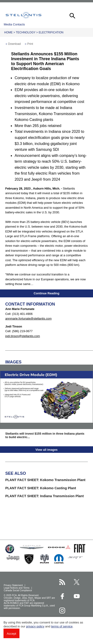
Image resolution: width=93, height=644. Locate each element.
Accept (11, 634)
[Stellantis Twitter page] (77, 582)
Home (8, 32)
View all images (46, 450)
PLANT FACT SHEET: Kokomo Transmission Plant (45, 480)
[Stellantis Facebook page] (62, 596)
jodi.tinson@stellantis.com (22, 336)
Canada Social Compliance (18, 590)
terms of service (62, 626)
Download (14, 44)
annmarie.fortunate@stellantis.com (28, 318)
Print (30, 44)
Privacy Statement (14, 585)
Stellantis (24, 15)
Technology (26, 32)
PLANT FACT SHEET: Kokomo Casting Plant (41, 488)
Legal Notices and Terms (17, 588)
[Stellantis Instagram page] (62, 611)
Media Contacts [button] (14, 24)
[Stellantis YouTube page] (77, 596)
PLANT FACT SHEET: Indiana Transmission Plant (44, 496)
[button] (72, 15)
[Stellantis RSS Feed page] (62, 582)
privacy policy (35, 626)
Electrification (51, 32)
